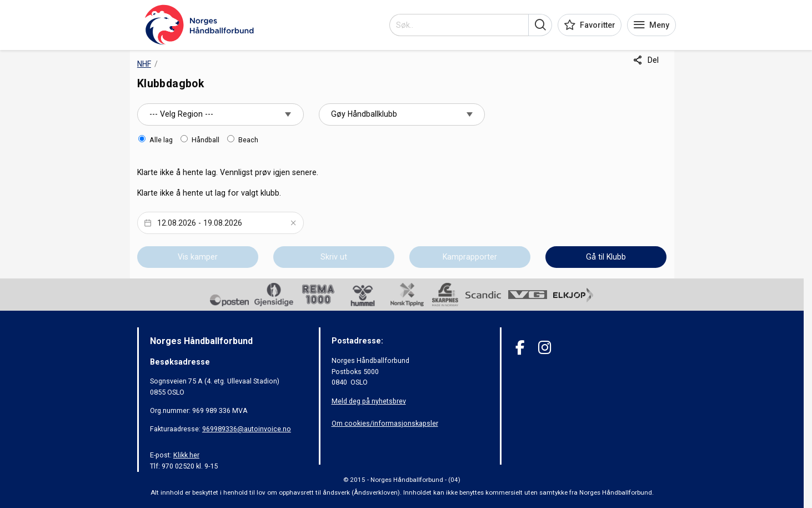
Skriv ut (334, 257)
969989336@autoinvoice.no (247, 429)
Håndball (205, 140)
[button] (540, 25)
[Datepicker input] (220, 223)
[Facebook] (520, 348)
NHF (144, 64)
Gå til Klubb (606, 257)
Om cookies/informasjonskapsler (385, 423)
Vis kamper (198, 257)
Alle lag (161, 140)
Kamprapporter (470, 257)
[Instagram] (545, 348)
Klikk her (186, 455)
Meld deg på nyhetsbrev (369, 401)
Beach (248, 140)
